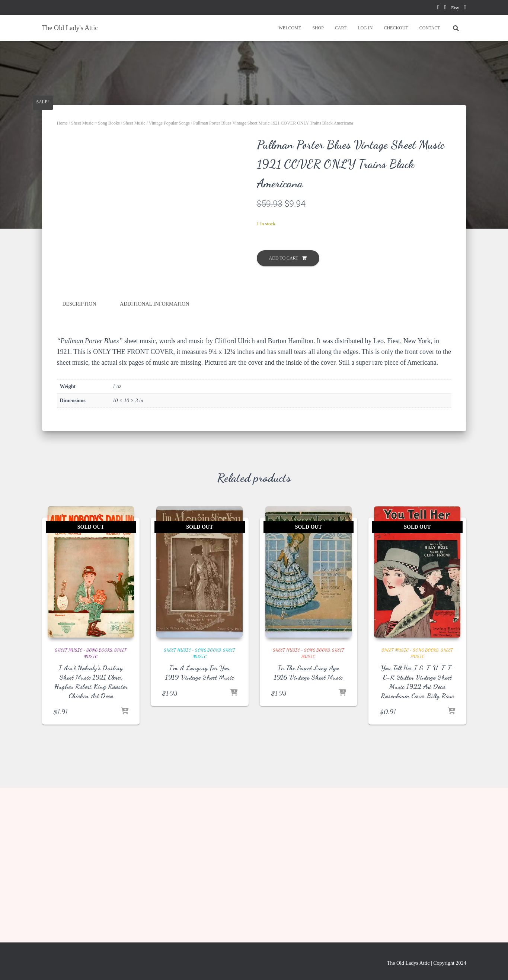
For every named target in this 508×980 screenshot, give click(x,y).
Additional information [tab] (155, 452)
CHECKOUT (396, 28)
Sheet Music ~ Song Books (95, 123)
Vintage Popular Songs (169, 123)
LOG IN (365, 28)
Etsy (455, 8)
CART (341, 28)
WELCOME (290, 28)
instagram (465, 8)
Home (62, 123)
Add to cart (284, 258)
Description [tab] (79, 452)
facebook (438, 8)
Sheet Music (134, 123)
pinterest (445, 8)
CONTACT (430, 28)
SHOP (318, 28)
